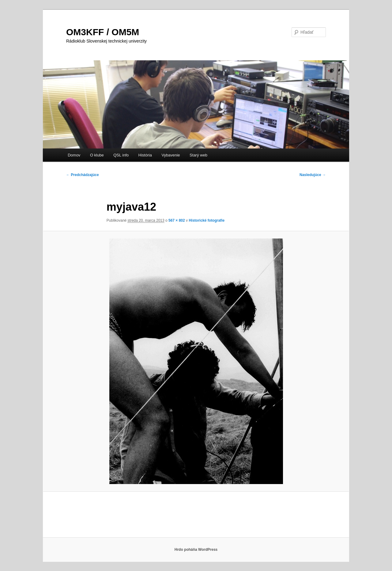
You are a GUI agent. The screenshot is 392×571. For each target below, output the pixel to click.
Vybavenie (171, 155)
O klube (97, 155)
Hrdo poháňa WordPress (196, 550)
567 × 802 (177, 220)
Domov (74, 155)
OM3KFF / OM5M (103, 32)
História (145, 155)
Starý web (198, 155)
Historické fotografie (207, 220)
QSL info (121, 155)
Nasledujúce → (313, 175)
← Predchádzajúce (83, 175)
